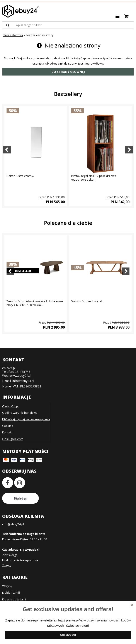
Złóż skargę (10, 555)
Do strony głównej (68, 72)
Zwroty (7, 565)
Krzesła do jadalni (14, 599)
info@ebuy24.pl (23, 381)
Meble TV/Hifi (11, 593)
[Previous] (7, 150)
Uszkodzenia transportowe (20, 560)
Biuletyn (20, 498)
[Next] (129, 150)
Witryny (7, 586)
